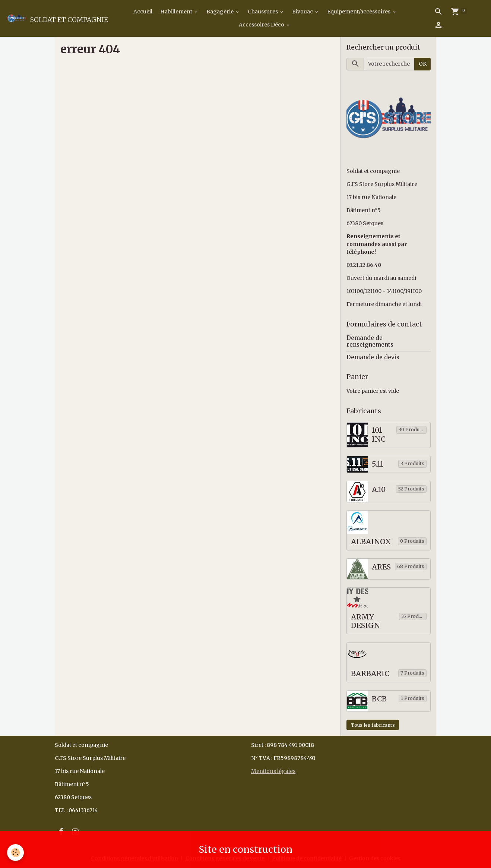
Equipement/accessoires (359, 12)
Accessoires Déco (262, 25)
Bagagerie (221, 12)
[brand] (54, 18)
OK (423, 64)
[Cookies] (16, 853)
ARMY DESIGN (365, 621)
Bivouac (303, 12)
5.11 (378, 464)
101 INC (379, 435)
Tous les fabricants (373, 725)
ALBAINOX (371, 542)
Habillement (177, 12)
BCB (379, 699)
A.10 (379, 490)
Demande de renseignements (370, 341)
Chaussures (263, 12)
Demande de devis (373, 357)
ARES (381, 567)
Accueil (142, 12)
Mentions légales (273, 771)
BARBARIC (370, 674)
